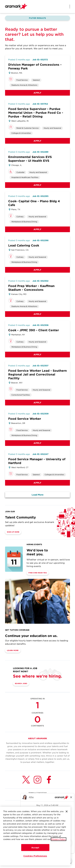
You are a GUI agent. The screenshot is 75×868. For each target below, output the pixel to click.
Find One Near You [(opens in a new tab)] (38, 573)
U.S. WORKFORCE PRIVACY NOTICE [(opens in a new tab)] (37, 796)
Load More (38, 495)
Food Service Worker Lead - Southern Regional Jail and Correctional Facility (37, 374)
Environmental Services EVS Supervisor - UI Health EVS (30, 159)
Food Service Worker (25, 419)
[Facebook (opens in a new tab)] (49, 780)
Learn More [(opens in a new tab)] (13, 650)
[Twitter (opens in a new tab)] (26, 780)
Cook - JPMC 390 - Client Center (34, 330)
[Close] (67, 812)
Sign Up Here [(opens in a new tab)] (13, 532)
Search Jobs (21, 683)
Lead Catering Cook (24, 245)
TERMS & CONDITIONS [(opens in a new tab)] (38, 793)
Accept (35, 848)
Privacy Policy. (59, 839)
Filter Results (37, 18)
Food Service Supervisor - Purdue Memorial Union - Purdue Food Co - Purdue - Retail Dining (36, 113)
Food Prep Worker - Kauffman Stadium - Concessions (31, 288)
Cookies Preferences (35, 856)
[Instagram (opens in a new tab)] (37, 780)
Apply (37, 93)
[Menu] (69, 7)
